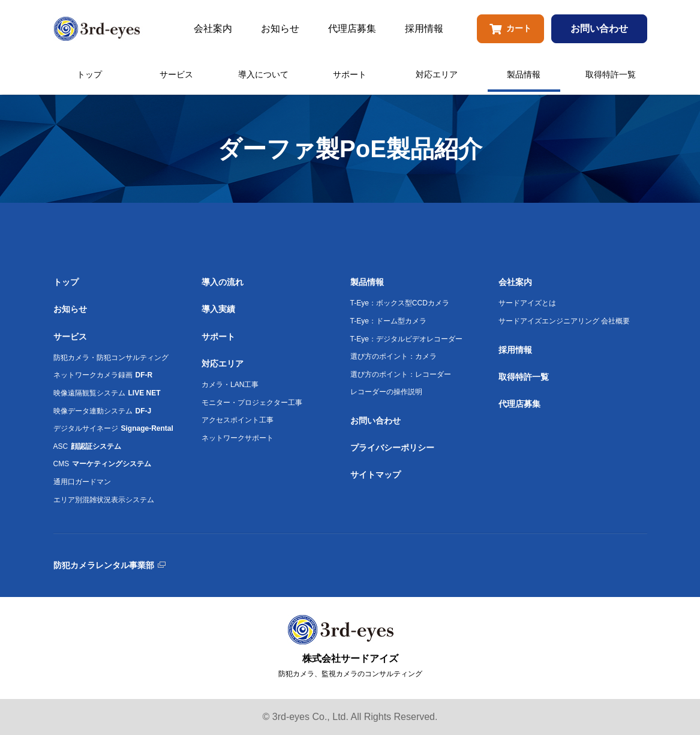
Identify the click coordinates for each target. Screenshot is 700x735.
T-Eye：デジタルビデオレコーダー (406, 339)
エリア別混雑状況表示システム (104, 500)
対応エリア (437, 74)
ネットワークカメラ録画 (103, 375)
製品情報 (524, 74)
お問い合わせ (599, 28)
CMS (103, 464)
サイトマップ (375, 475)
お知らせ (280, 28)
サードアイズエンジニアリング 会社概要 (564, 321)
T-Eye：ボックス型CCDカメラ (400, 303)
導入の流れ (223, 282)
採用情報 (424, 28)
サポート (350, 74)
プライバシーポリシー (392, 448)
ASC (88, 446)
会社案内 (213, 28)
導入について (263, 74)
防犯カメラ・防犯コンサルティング (111, 358)
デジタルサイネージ (113, 428)
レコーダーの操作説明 (386, 392)
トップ (89, 74)
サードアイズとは (527, 303)
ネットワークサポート (238, 438)
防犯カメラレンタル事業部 (104, 565)
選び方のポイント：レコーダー (401, 374)
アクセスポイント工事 (238, 420)
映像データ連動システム (103, 411)
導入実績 (218, 309)
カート (510, 29)
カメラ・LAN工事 (230, 385)
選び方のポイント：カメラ (393, 356)
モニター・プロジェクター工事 (252, 403)
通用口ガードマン (82, 482)
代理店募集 (352, 28)
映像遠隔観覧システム (107, 393)
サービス (176, 74)
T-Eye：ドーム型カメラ (388, 321)
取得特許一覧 (611, 74)
